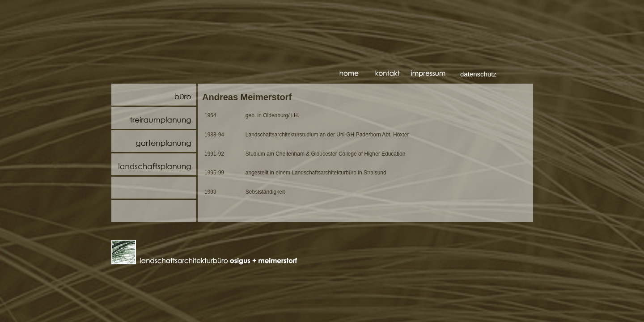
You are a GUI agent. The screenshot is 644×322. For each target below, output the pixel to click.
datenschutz (478, 74)
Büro (154, 95)
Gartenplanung (154, 141)
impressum (429, 75)
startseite (357, 75)
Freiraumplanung (154, 118)
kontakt (393, 75)
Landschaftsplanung (154, 164)
